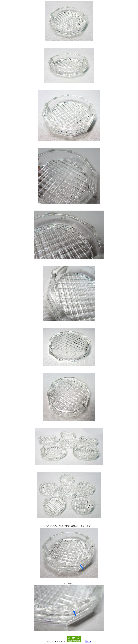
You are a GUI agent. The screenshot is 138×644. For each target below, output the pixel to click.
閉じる (88, 641)
